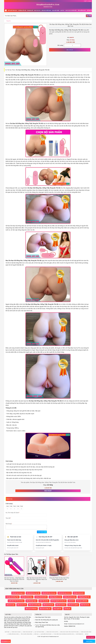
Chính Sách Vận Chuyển (52, 632)
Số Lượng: (60, 45)
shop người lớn (58, 609)
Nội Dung (8, 524)
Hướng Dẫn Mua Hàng (14, 634)
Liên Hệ (87, 634)
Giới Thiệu (7, 632)
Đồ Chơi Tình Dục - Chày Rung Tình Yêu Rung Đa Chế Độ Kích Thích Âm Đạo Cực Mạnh (14, 579)
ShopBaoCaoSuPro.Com (48, 4)
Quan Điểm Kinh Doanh (46, 634)
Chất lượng (9, 504)
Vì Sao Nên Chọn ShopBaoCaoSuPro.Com (64, 634)
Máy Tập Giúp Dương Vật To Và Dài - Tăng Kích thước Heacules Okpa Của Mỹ (37, 579)
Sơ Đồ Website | (80, 634)
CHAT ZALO (89, 641)
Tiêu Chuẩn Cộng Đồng (26, 634)
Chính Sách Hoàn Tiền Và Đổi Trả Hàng (69, 632)
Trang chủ (8, 21)
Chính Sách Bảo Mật (28, 632)
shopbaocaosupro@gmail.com (76, 624)
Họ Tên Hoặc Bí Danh (12, 513)
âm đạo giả (67, 609)
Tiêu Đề (8, 518)
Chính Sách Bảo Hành (86, 632)
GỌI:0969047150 (6, 641)
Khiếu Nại (36, 634)
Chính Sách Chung (16, 632)
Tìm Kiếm (89, 16)
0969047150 (48, 7)
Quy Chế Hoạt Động (39, 632)
